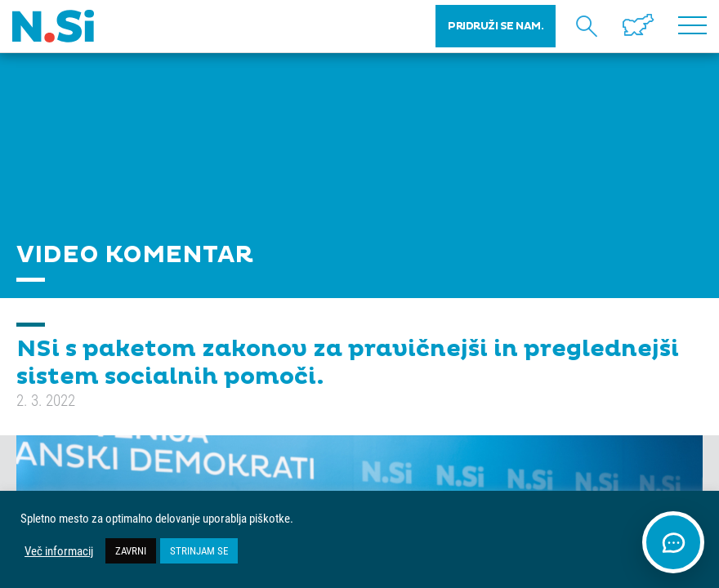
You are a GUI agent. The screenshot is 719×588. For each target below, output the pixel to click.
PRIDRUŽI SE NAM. (496, 26)
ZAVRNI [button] (131, 550)
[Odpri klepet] (673, 542)
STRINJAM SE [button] (199, 550)
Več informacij (59, 551)
